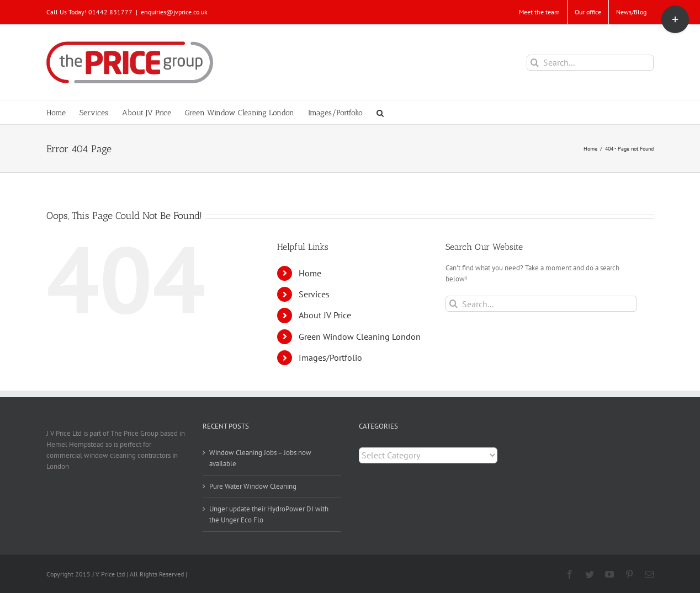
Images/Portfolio (330, 357)
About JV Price (325, 315)
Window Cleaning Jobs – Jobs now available (260, 458)
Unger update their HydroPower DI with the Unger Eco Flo (269, 514)
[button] (380, 112)
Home (310, 273)
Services (314, 294)
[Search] (535, 63)
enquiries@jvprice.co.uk (174, 12)
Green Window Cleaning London (360, 336)
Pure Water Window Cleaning (253, 486)
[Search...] (590, 63)
